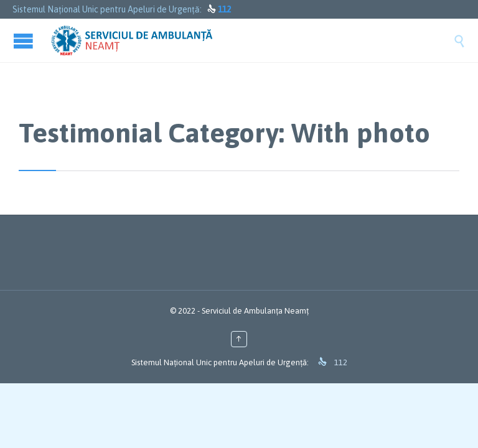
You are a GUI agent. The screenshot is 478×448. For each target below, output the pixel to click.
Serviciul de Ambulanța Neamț (255, 311)
